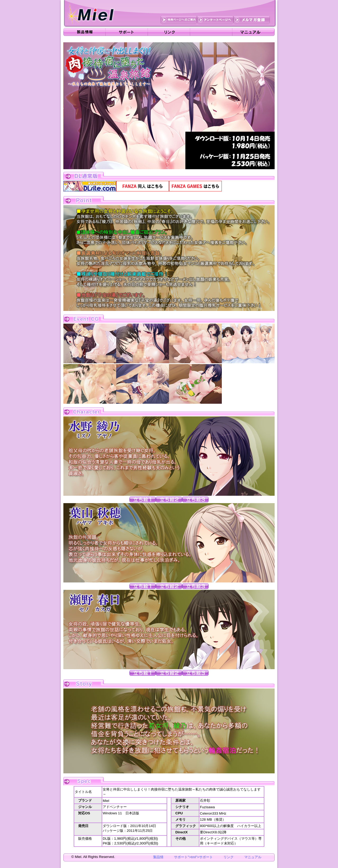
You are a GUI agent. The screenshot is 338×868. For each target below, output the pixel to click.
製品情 (158, 857)
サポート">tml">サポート (193, 857)
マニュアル (253, 857)
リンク (229, 857)
